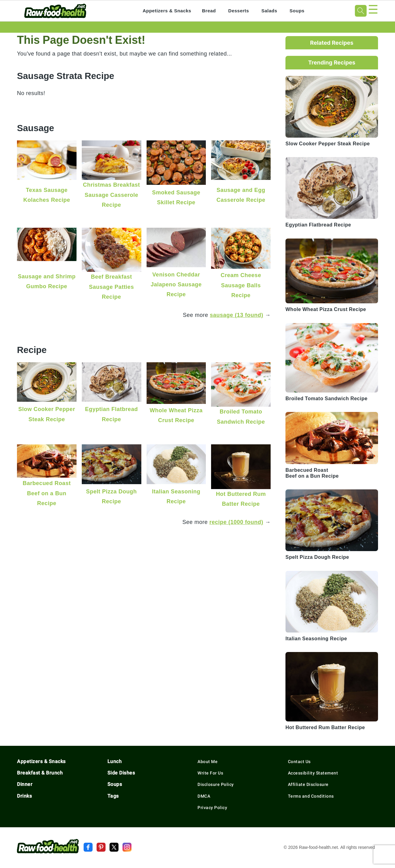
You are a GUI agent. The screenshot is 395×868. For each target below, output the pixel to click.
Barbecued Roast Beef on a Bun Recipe (47, 493)
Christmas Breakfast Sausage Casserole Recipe (112, 195)
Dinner (25, 784)
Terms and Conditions (311, 796)
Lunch (115, 761)
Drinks (24, 796)
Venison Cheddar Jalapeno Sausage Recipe (176, 284)
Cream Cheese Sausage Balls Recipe (241, 285)
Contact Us (299, 762)
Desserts (239, 11)
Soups (297, 11)
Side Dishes (121, 773)
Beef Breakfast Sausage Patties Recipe (111, 287)
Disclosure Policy (216, 784)
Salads (269, 11)
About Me (208, 762)
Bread (209, 11)
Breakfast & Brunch (40, 773)
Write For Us (210, 773)
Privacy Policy (212, 808)
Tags (113, 796)
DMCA (204, 796)
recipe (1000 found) (236, 522)
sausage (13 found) (237, 315)
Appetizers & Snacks (167, 11)
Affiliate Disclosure (308, 784)
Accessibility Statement (313, 773)
